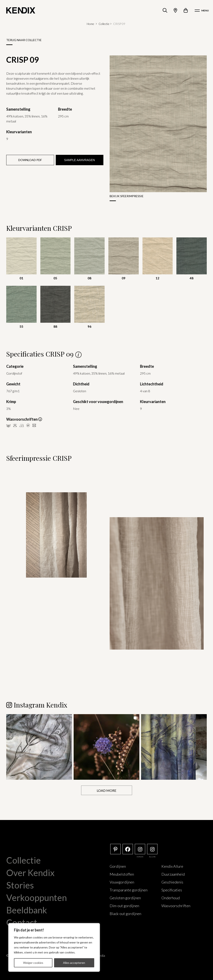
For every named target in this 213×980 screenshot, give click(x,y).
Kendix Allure (172, 866)
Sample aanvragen (79, 160)
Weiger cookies (33, 963)
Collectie (104, 24)
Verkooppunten (37, 897)
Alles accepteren (74, 963)
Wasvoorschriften (176, 905)
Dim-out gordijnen (124, 905)
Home (90, 24)
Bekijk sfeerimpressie (127, 196)
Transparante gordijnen (129, 890)
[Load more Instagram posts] (107, 790)
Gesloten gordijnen (125, 898)
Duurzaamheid (173, 874)
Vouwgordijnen (122, 882)
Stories (20, 885)
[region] (54, 947)
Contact (22, 922)
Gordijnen (118, 866)
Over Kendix (30, 872)
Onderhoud (171, 898)
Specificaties (172, 890)
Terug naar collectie (24, 40)
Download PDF (30, 160)
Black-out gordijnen (125, 913)
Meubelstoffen (122, 874)
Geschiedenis (172, 882)
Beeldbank (27, 910)
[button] (39, 747)
